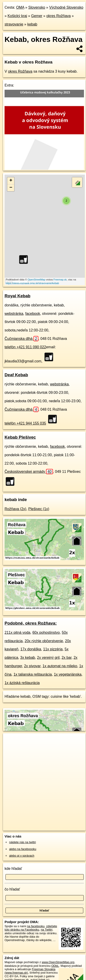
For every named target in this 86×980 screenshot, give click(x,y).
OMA (20, 7)
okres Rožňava (59, 16)
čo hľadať (12, 889)
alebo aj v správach (22, 856)
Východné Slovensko (66, 7)
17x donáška (31, 649)
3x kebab (28, 658)
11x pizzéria (53, 649)
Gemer (37, 16)
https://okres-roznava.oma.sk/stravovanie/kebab (32, 283)
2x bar (67, 658)
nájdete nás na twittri (22, 842)
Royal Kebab (17, 296)
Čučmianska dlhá (21, 339)
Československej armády (29, 472)
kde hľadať (13, 869)
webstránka (14, 314)
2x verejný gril (48, 658)
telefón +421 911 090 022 (25, 347)
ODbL (55, 966)
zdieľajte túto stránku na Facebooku (31, 928)
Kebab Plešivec (20, 437)
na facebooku (36, 926)
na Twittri (47, 930)
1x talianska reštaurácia (33, 674)
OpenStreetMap (36, 280)
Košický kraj (17, 16)
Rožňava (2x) (15, 509)
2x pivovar (32, 666)
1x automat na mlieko (60, 666)
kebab (32, 24)
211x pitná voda (17, 633)
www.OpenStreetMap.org (58, 962)
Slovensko (37, 7)
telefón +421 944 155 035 (25, 423)
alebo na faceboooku (23, 849)
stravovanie (14, 24)
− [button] (11, 188)
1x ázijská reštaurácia (22, 683)
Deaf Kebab (16, 375)
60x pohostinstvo (46, 633)
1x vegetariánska (68, 674)
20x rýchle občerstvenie (44, 641)
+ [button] (11, 181)
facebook (33, 314)
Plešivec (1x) (39, 509)
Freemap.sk (60, 280)
